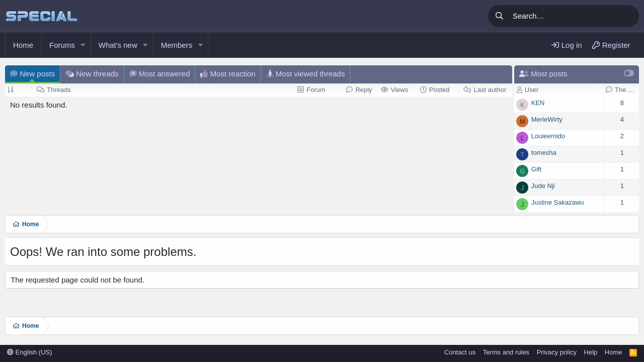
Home (23, 45)
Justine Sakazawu (558, 202)
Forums (62, 45)
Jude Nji (543, 186)
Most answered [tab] (160, 74)
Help (591, 352)
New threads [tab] (92, 74)
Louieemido (548, 136)
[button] (83, 45)
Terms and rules (506, 352)
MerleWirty (547, 119)
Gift (536, 169)
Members (177, 45)
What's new (118, 45)
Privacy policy (557, 352)
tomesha (544, 153)
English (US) (30, 352)
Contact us (460, 352)
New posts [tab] (32, 74)
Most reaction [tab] (228, 74)
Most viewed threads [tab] (306, 74)
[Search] (574, 16)
